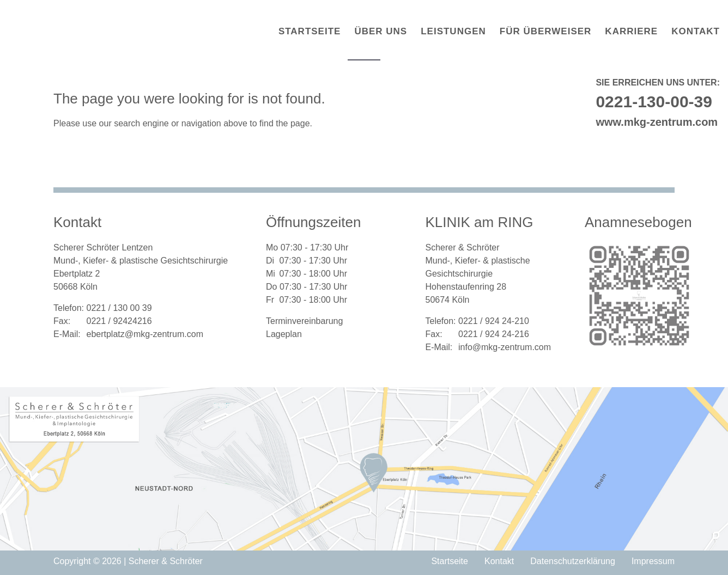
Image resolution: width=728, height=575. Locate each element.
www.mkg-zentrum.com (657, 122)
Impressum (653, 561)
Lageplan (284, 334)
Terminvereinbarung (304, 321)
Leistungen (453, 31)
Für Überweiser (546, 31)
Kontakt (696, 31)
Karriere (631, 31)
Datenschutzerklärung (573, 561)
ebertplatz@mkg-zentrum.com (145, 334)
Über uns (381, 31)
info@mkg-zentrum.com (505, 347)
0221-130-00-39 (654, 102)
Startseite (310, 31)
